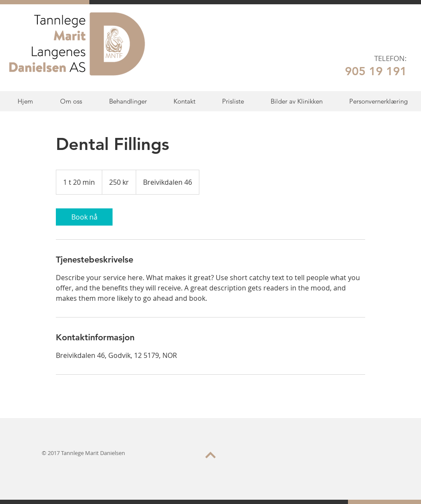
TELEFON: (390, 58)
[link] (84, 217)
